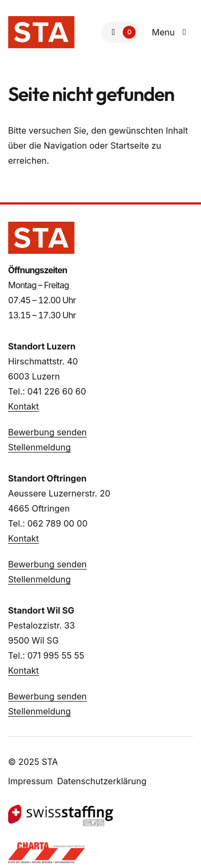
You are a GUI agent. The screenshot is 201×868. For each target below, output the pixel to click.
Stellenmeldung (39, 447)
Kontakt (23, 406)
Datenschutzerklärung (102, 781)
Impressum (31, 781)
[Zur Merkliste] (121, 32)
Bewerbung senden (47, 432)
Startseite (130, 145)
